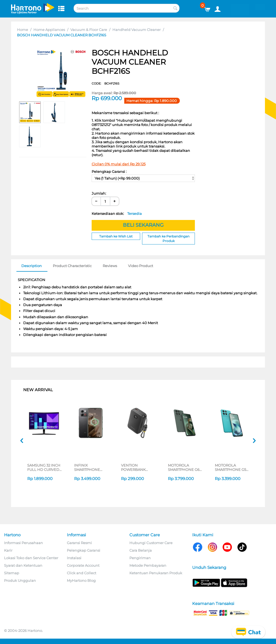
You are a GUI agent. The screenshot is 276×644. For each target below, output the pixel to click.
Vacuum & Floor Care (89, 30)
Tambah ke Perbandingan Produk (168, 239)
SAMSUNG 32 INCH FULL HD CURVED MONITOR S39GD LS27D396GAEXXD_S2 (45, 467)
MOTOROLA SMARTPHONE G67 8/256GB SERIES (185, 467)
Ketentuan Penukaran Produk (156, 573)
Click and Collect (82, 573)
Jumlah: (99, 193)
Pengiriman (140, 558)
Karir (8, 550)
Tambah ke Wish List (116, 236)
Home (23, 30)
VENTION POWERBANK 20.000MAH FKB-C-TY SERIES (138, 467)
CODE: (106, 83)
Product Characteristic (72, 266)
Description (32, 266)
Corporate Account (83, 565)
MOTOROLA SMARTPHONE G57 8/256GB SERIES (232, 467)
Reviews (110, 266)
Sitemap (12, 573)
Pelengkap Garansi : (109, 171)
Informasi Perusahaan (23, 543)
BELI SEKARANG (143, 225)
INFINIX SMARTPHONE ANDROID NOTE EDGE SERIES (89, 467)
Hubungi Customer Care (151, 543)
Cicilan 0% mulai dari (119, 164)
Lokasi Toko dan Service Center (31, 558)
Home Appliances (49, 30)
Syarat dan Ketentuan (23, 565)
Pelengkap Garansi (84, 550)
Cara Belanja (141, 550)
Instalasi (74, 558)
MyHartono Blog (81, 580)
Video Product (141, 266)
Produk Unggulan (20, 580)
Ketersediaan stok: (117, 213)
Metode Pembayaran (148, 565)
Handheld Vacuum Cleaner (137, 30)
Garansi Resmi (79, 543)
